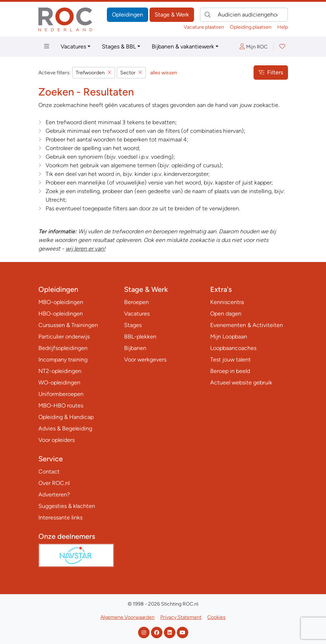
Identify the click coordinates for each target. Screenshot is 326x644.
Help (283, 27)
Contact (49, 472)
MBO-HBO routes (61, 405)
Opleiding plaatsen (251, 27)
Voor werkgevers (145, 360)
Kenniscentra (227, 302)
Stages (133, 325)
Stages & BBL (119, 46)
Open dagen (226, 314)
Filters (271, 72)
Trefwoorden (94, 73)
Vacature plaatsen (204, 27)
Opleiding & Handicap (66, 417)
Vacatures (73, 46)
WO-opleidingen (59, 382)
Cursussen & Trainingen (68, 325)
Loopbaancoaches (233, 348)
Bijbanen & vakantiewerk (183, 46)
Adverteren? (54, 494)
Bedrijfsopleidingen (63, 348)
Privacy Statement (181, 617)
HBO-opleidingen (61, 314)
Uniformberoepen (61, 394)
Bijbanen (135, 348)
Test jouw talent (230, 360)
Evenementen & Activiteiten (247, 325)
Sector (131, 73)
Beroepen (136, 302)
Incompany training (63, 360)
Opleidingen (127, 15)
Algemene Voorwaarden (127, 617)
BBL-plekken (140, 337)
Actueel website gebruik (241, 382)
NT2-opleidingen (60, 371)
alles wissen (164, 73)
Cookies (216, 617)
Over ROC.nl (54, 483)
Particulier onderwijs (64, 337)
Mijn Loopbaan (229, 337)
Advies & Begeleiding (65, 428)
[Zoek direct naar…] (244, 15)
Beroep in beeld (230, 371)
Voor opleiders (56, 440)
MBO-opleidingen (61, 302)
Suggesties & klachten (67, 506)
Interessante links (60, 517)
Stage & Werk (172, 15)
